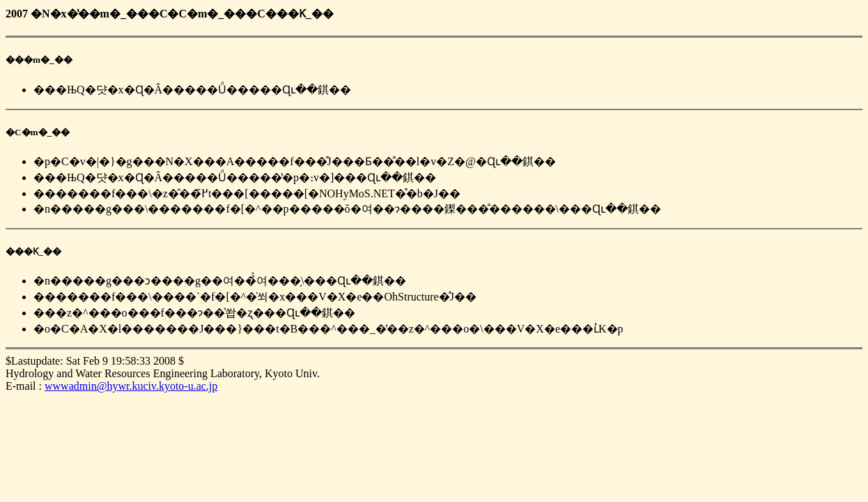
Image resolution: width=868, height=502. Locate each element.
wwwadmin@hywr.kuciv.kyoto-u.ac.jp (131, 386)
